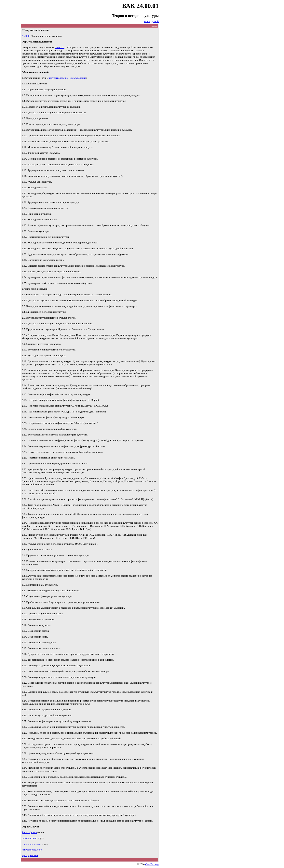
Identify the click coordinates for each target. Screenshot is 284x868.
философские (29, 832)
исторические (29, 838)
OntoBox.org (152, 864)
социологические (31, 844)
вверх (147, 21)
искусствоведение (58, 78)
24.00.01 (26, 36)
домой (155, 21)
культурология (78, 78)
